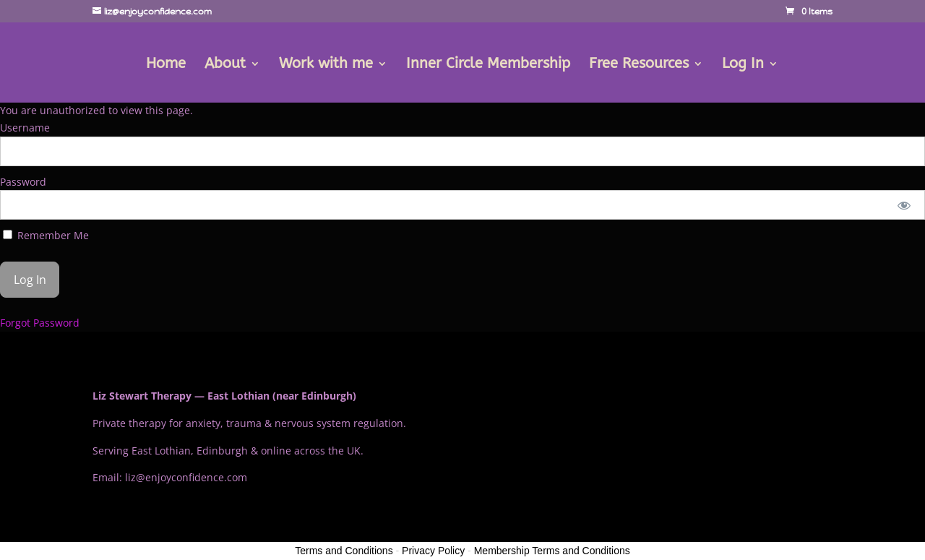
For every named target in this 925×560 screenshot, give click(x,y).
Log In (743, 65)
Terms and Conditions (344, 551)
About (225, 65)
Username (25, 128)
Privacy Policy (433, 551)
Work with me (326, 65)
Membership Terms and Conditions (552, 551)
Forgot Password (40, 323)
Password (23, 182)
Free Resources (639, 65)
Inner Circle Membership (488, 65)
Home (166, 65)
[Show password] (904, 205)
